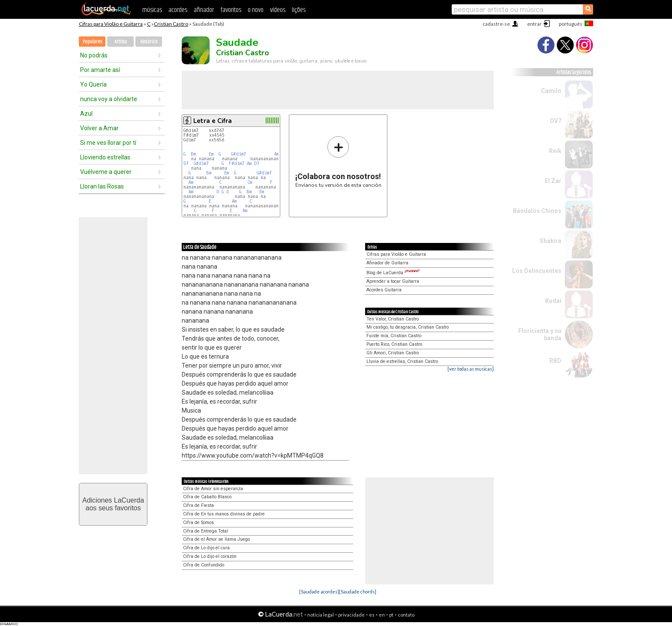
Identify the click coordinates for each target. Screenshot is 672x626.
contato (406, 615)
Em (211, 154)
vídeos (278, 10)
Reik (555, 151)
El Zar (553, 181)
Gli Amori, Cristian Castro (393, 353)
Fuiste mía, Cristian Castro (394, 336)
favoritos (231, 10)
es (372, 615)
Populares (92, 42)
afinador (204, 10)
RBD (555, 361)
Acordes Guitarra (384, 290)
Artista (121, 42)
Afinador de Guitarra (387, 263)
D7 (186, 163)
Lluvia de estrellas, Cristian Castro (402, 361)
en (382, 615)
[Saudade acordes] (319, 592)
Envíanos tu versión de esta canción (338, 162)
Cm (250, 182)
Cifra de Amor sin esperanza (213, 489)
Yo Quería (93, 84)
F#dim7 (237, 163)
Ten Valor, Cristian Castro (393, 319)
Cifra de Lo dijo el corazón (210, 556)
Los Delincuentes (537, 271)
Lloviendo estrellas (105, 157)
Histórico (149, 42)
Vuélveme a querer (106, 172)
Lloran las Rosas (102, 186)
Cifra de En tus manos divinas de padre (224, 514)
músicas (152, 10)
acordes (178, 10)
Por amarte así (100, 70)
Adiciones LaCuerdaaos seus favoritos (113, 504)
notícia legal (321, 615)
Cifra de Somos (198, 523)
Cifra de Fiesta (198, 505)
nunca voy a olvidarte (109, 99)
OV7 (556, 121)
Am (277, 154)
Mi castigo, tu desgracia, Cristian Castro (408, 327)
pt (391, 615)
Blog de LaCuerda (393, 273)
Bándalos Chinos (537, 211)
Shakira (550, 241)
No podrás (94, 55)
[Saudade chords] (358, 592)
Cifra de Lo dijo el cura (206, 548)
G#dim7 (238, 154)
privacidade (351, 615)
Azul (86, 114)
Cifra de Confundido (204, 565)
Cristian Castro (171, 24)
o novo (256, 10)
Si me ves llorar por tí (108, 143)
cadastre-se (496, 24)
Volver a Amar (99, 128)
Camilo (551, 91)
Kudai (553, 301)
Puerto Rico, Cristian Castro (394, 344)
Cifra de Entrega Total (205, 531)
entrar (534, 24)
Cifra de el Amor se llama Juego (216, 539)
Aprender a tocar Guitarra (393, 281)
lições (299, 10)
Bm (193, 154)
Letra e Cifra (213, 121)
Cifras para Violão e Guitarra (111, 24)
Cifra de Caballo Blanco (207, 497)
